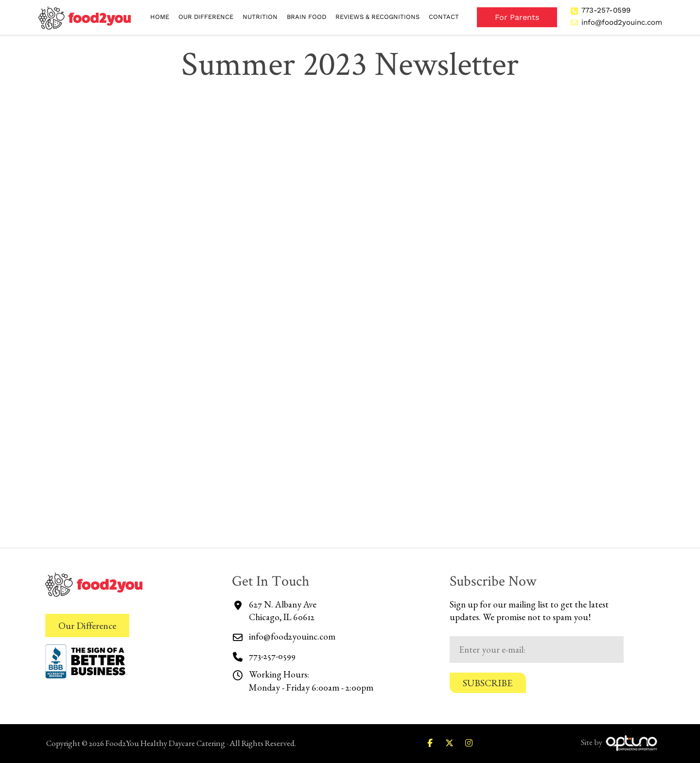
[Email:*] (537, 650)
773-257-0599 (606, 10)
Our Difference (87, 625)
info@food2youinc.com (622, 22)
